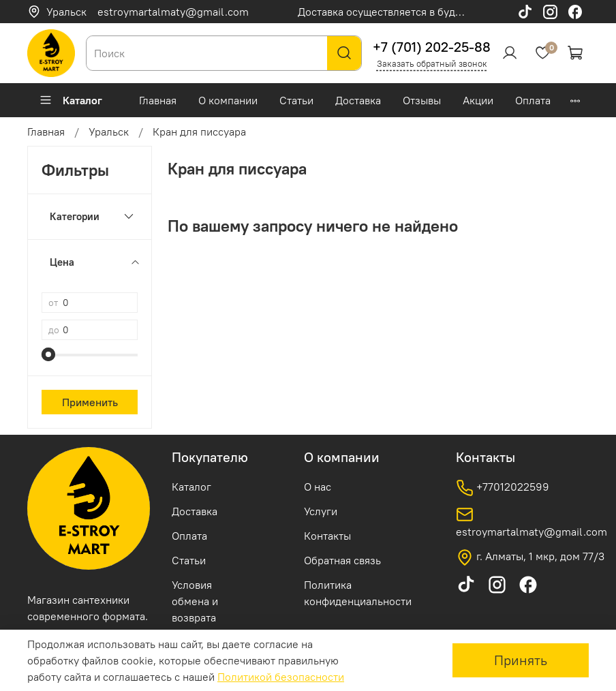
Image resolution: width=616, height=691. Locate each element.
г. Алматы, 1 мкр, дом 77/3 (530, 557)
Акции (478, 100)
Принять (521, 660)
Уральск (57, 12)
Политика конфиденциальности (358, 593)
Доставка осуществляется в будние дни (396, 12)
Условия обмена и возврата (195, 601)
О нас (318, 487)
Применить (90, 402)
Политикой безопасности (281, 677)
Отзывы (422, 100)
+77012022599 (503, 488)
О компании (228, 100)
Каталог (71, 100)
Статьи (296, 100)
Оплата (533, 100)
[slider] (48, 354)
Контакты (327, 536)
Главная (158, 100)
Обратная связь (342, 560)
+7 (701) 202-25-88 (432, 47)
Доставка (358, 100)
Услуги (321, 511)
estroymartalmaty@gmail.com (173, 12)
